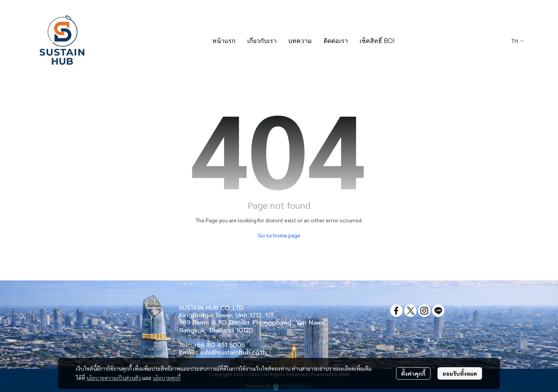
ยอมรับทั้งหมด (460, 373)
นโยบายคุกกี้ (167, 378)
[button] (518, 41)
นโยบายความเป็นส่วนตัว (114, 378)
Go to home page (279, 235)
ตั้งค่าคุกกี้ (413, 373)
